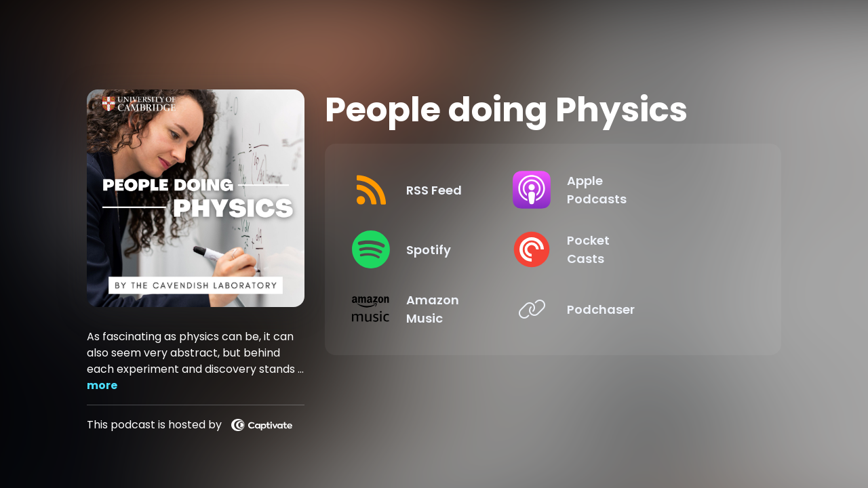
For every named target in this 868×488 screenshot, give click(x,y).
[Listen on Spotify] (444, 249)
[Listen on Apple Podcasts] (651, 190)
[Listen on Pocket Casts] (651, 249)
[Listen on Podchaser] (651, 309)
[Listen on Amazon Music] (444, 309)
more (102, 385)
